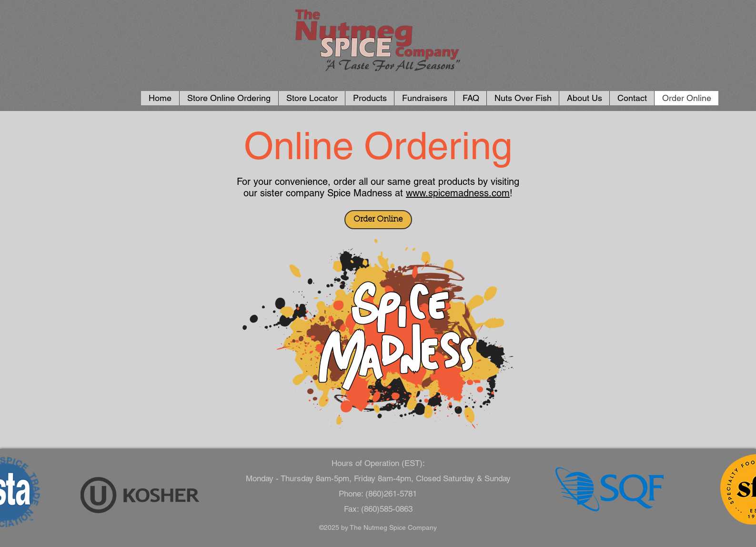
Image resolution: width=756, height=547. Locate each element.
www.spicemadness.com (458, 193)
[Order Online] (378, 220)
